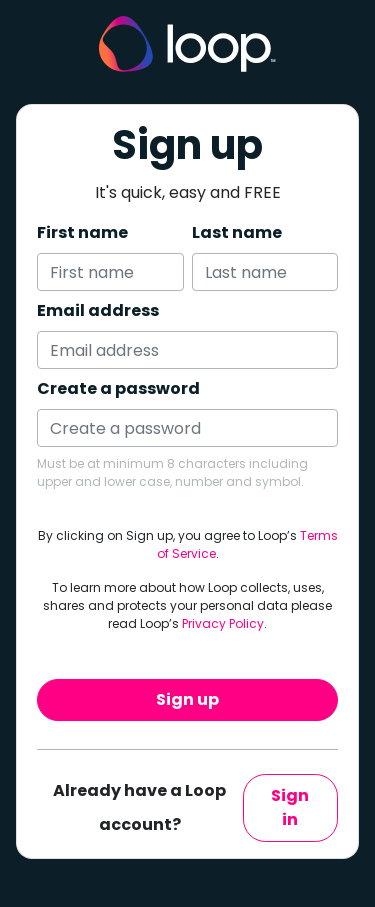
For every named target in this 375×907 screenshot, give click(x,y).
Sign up (187, 699)
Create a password (118, 388)
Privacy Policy (223, 623)
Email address (98, 310)
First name (82, 232)
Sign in (290, 807)
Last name (237, 232)
